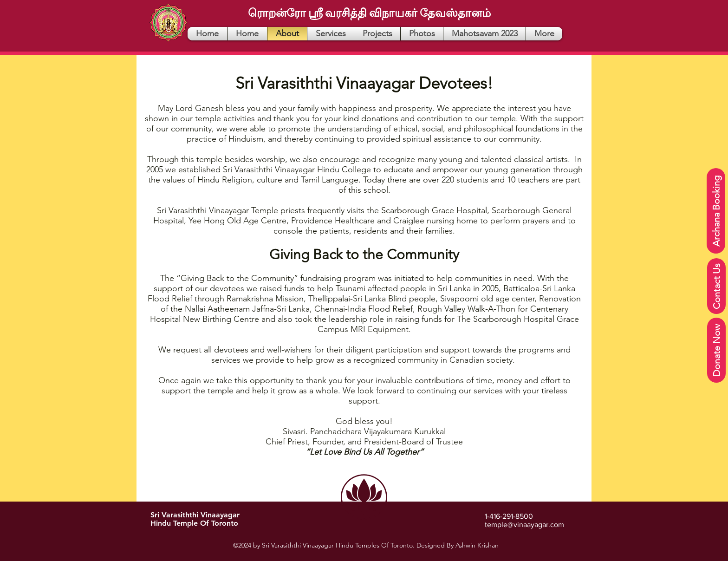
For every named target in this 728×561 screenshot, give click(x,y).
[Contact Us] (716, 286)
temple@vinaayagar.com (524, 525)
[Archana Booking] (716, 211)
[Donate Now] (716, 350)
